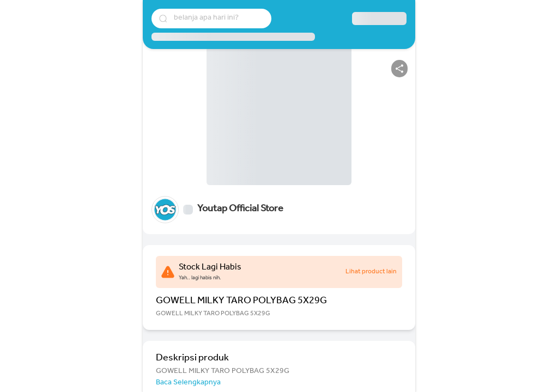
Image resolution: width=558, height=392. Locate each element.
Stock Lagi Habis (210, 268)
